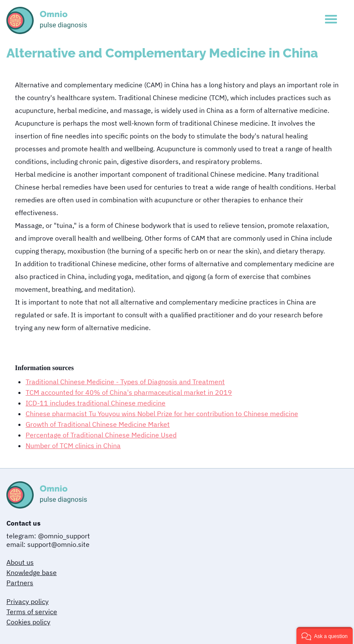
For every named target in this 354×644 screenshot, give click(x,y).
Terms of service (32, 612)
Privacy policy (28, 601)
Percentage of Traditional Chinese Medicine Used (101, 435)
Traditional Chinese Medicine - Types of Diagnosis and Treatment (125, 382)
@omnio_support (64, 536)
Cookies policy (28, 622)
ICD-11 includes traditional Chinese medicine (96, 403)
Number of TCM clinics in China (73, 446)
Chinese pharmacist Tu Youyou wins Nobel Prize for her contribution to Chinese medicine (162, 414)
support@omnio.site (58, 544)
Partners (20, 583)
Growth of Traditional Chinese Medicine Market (98, 424)
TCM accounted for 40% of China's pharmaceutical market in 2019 (129, 392)
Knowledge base (32, 572)
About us (20, 562)
